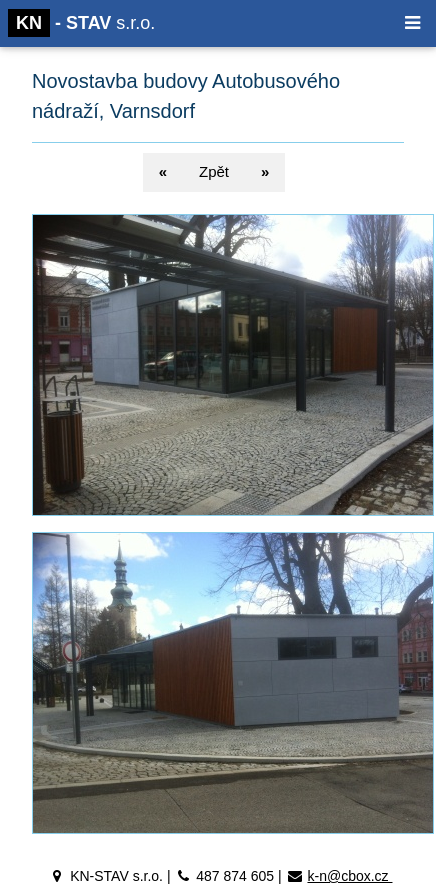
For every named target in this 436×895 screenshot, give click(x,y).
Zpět (214, 171)
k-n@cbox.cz (349, 876)
